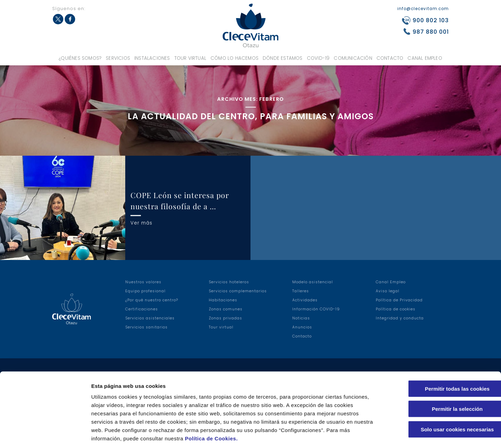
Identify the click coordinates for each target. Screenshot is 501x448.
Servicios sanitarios (146, 327)
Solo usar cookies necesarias (443, 397)
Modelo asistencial (313, 282)
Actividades (305, 300)
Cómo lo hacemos (234, 58)
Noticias (301, 318)
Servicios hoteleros (229, 282)
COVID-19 (318, 58)
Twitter (58, 19)
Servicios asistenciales (150, 318)
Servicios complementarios (238, 291)
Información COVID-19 (316, 309)
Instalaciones (152, 58)
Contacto (390, 58)
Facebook (70, 19)
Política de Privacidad (399, 300)
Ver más (141, 223)
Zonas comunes (226, 309)
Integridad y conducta (400, 318)
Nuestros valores (143, 282)
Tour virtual (190, 58)
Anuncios (302, 327)
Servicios (118, 58)
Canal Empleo (425, 58)
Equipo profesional (145, 291)
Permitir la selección (443, 377)
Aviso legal (388, 291)
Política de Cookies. (212, 406)
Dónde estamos (283, 58)
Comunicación (353, 58)
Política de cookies (396, 309)
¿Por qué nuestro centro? (152, 300)
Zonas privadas (225, 318)
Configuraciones (374, 434)
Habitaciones (223, 300)
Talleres (301, 291)
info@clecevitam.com (423, 9)
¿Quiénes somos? (80, 58)
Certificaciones (142, 309)
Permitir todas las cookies (443, 356)
